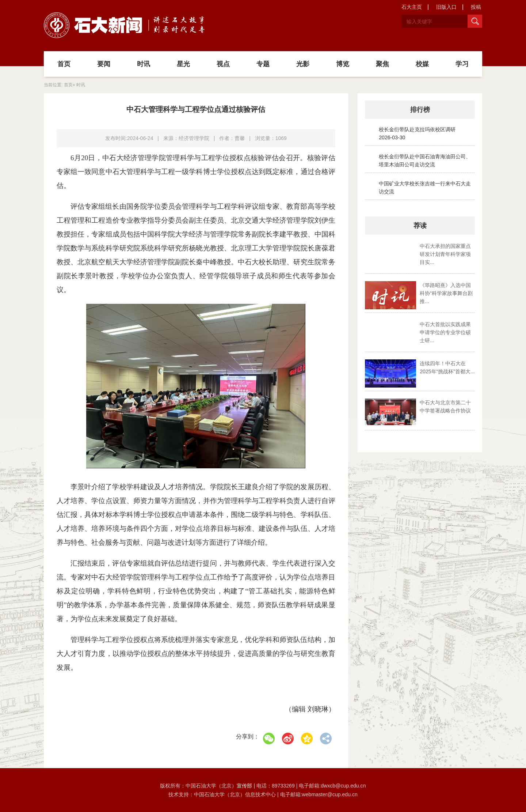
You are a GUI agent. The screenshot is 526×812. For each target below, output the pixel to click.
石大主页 (412, 7)
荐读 (420, 226)
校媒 (422, 64)
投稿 (476, 7)
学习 (462, 64)
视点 (223, 64)
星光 (183, 64)
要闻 (104, 64)
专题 (263, 64)
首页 (64, 64)
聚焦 (382, 64)
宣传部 (245, 786)
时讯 (144, 64)
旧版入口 (446, 7)
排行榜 (420, 110)
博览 (343, 64)
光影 (303, 64)
